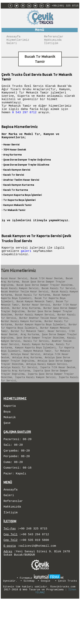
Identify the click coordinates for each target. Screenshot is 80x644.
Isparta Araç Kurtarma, (16, 399)
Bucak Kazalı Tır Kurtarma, (33, 310)
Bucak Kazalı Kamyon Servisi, (20, 302)
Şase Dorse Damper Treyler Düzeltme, (41, 360)
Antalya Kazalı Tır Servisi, (20, 395)
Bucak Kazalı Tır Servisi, (59, 302)
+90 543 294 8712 (35, 575)
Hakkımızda (53, 42)
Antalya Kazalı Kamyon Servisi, (47, 391)
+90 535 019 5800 (35, 581)
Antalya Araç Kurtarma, (28, 383)
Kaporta (10, 436)
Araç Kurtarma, (31, 356)
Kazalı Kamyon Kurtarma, (38, 368)
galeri (27, 262)
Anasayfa (13, 38)
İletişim (51, 46)
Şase (7, 455)
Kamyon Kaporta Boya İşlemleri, (36, 372)
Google (46, 624)
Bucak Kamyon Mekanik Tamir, (35, 317)
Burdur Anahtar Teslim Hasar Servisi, (45, 337)
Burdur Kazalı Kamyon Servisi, (35, 333)
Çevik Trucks (67, 624)
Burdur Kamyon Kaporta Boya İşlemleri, (41, 345)
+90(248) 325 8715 (65, 5)
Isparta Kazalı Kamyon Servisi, (36, 407)
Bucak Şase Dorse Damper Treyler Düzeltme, (45, 298)
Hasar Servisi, (57, 352)
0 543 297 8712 (24, 118)
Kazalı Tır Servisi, (37, 364)
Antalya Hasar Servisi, (26, 379)
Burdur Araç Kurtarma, (27, 325)
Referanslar (54, 38)
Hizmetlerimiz (18, 42)
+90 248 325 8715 (33, 568)
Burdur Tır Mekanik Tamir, (28, 352)
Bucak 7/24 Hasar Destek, (47, 290)
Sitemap (29, 624)
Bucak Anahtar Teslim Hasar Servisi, (25, 306)
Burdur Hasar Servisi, (37, 321)
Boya (7, 443)
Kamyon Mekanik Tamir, (38, 376)
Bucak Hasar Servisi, (15, 290)
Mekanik (10, 449)
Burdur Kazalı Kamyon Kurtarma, (22, 341)
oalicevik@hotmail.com (38, 587)
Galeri (12, 46)
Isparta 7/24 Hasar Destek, (59, 395)
